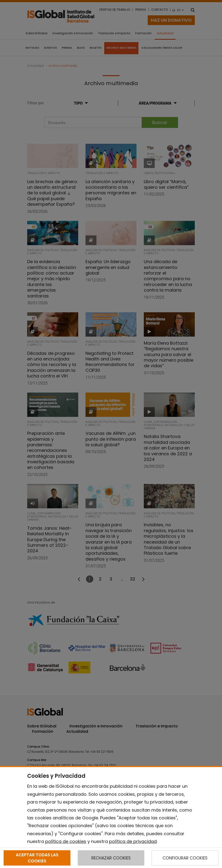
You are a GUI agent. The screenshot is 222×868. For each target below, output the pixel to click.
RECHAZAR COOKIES (111, 858)
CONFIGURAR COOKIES (185, 858)
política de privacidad (133, 841)
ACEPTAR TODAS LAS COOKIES (37, 858)
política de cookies (66, 841)
